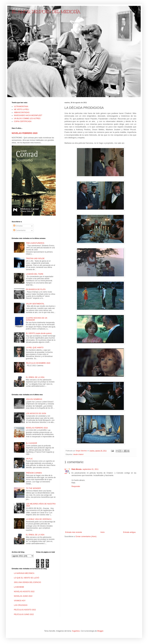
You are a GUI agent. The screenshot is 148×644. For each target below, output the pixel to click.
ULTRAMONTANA (21, 106)
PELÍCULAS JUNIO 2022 (24, 614)
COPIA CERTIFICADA (23, 121)
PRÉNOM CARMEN (34, 473)
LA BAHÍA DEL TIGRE (35, 274)
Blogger (100, 631)
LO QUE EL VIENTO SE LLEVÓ (27, 578)
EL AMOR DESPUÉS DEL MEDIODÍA (46, 12)
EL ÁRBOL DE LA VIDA (35, 377)
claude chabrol (78, 454)
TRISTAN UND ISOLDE (35, 259)
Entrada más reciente (74, 532)
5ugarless (76, 631)
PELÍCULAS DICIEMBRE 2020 (38, 363)
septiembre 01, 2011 (90, 469)
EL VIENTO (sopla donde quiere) (39, 333)
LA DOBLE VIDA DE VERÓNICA (39, 519)
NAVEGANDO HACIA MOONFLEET (28, 115)
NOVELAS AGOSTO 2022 (24, 592)
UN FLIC (29, 459)
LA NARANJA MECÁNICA (24, 573)
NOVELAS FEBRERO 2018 (37, 428)
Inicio (103, 532)
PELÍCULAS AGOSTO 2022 (25, 610)
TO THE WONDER (33, 488)
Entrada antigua (129, 532)
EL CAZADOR (32, 443)
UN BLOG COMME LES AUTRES (27, 118)
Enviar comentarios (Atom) (86, 536)
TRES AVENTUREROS (35, 243)
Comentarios (19, 230)
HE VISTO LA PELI (21, 109)
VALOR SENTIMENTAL (35, 304)
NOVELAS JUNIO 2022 (23, 596)
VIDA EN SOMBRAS (34, 399)
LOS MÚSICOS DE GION (36, 413)
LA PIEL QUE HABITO (35, 348)
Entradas (18, 226)
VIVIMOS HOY (20, 601)
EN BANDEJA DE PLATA (36, 289)
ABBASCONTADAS (22, 112)
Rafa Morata (77, 469)
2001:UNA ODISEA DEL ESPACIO (27, 582)
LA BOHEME (19, 587)
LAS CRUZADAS (21, 605)
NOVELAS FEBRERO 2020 (25, 133)
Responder (76, 486)
